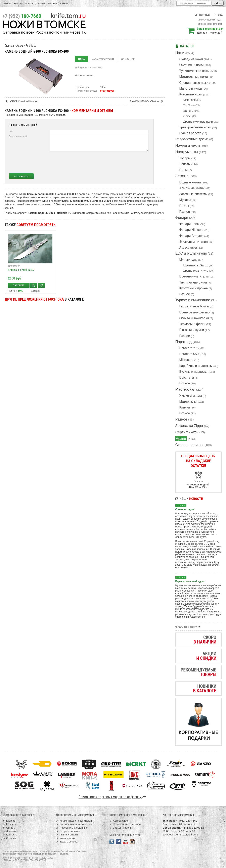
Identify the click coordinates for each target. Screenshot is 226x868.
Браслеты (187, 377)
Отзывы (64, 3)
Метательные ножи (194, 77)
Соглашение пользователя (74, 824)
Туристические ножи (195, 71)
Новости (18, 3)
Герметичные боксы (194, 306)
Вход (218, 15)
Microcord (186, 360)
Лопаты (185, 164)
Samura (188, 111)
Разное (185, 212)
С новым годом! (185, 509)
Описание (128, 59)
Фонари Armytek (191, 236)
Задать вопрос (66, 842)
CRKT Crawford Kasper (22, 101)
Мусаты (185, 200)
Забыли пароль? (121, 828)
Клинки (185, 407)
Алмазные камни (192, 188)
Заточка (182, 176)
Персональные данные (72, 828)
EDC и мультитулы (191, 253)
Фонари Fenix (189, 224)
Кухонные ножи (191, 94)
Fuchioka (31, 46)
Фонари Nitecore (192, 230)
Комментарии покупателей (74, 821)
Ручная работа (190, 133)
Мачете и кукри (191, 89)
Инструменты (187, 152)
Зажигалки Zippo (189, 426)
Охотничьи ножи (192, 65)
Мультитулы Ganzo (196, 265)
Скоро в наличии (190, 445)
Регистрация (202, 15)
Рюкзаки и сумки (192, 330)
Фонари (182, 218)
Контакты (53, 3)
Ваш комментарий (18, 136)
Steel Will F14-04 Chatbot (147, 101)
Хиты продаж (66, 838)
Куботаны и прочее (194, 288)
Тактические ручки (193, 282)
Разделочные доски (192, 139)
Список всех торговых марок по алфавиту (113, 797)
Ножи (180, 53)
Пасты (184, 206)
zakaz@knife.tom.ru (152, 213)
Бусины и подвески (194, 372)
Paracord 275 (189, 348)
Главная (7, 3)
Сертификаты (187, 432)
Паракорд (184, 342)
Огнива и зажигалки (194, 318)
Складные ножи (191, 59)
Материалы (188, 402)
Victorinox (190, 100)
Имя (11, 131)
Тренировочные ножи (195, 127)
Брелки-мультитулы (194, 276)
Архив (181, 439)
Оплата (29, 3)
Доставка (40, 3)
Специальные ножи (194, 83)
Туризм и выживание (193, 300)
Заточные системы (193, 194)
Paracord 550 (189, 354)
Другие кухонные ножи (198, 122)
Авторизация (119, 821)
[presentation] (119, 163)
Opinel (187, 116)
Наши (189, 499)
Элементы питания (194, 242)
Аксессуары (188, 247)
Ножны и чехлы (188, 145)
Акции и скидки (67, 835)
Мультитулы (188, 260)
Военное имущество (195, 312)
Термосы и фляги (192, 324)
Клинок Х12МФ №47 (21, 270)
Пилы (184, 170)
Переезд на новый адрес (190, 581)
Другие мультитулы (196, 271)
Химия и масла (191, 396)
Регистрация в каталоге (125, 824)
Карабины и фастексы (196, 366)
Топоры (185, 158)
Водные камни (190, 182)
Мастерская (185, 389)
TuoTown (189, 105)
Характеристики (103, 59)
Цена (81, 59)
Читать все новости (189, 627)
